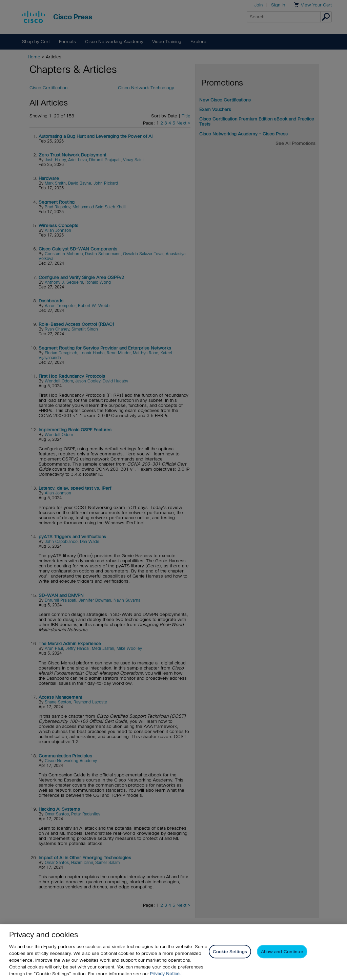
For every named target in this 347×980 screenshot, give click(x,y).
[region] (173, 952)
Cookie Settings (230, 952)
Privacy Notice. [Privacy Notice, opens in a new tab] (165, 974)
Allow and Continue (282, 952)
